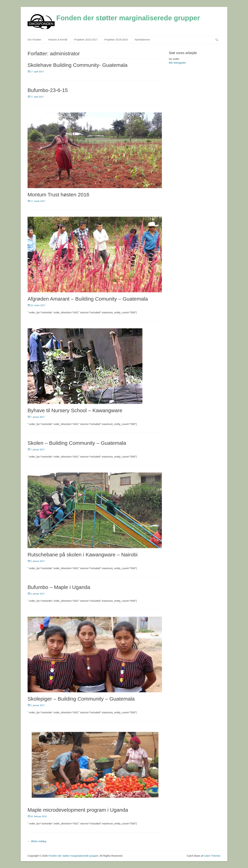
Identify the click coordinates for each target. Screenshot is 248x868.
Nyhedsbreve (142, 40)
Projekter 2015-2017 (86, 40)
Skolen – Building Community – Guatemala (77, 443)
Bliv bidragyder (177, 63)
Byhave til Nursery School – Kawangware (75, 410)
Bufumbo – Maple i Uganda (59, 587)
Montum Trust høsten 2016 (58, 195)
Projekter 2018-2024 (116, 40)
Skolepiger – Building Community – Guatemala (81, 699)
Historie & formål (58, 40)
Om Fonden (34, 40)
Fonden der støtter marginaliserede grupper (128, 18)
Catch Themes (212, 856)
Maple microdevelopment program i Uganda (78, 810)
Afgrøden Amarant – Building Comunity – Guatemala (88, 299)
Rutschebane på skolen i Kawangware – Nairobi (83, 555)
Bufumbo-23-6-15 (48, 90)
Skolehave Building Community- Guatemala (77, 65)
